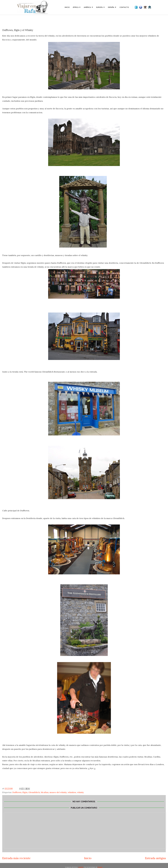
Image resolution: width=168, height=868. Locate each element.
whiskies (72, 792)
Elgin (25, 792)
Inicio (67, 7)
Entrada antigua (155, 858)
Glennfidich (34, 792)
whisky (81, 792)
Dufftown (17, 792)
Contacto (124, 7)
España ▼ (112, 7)
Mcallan (45, 792)
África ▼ (77, 7)
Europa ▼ (101, 7)
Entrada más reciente (16, 858)
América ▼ (88, 7)
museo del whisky (58, 792)
